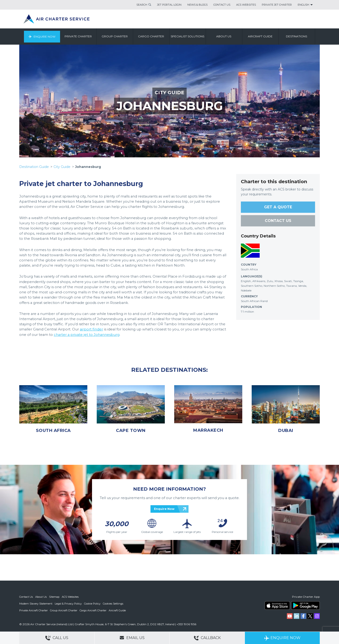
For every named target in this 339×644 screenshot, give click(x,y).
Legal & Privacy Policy (68, 603)
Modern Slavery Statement (36, 603)
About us (224, 36)
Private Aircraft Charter (33, 610)
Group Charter (115, 36)
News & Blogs (197, 5)
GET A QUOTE (278, 207)
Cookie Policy (92, 603)
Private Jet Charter (277, 5)
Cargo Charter (151, 36)
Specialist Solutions (188, 36)
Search (142, 5)
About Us (41, 597)
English (303, 5)
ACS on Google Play (305, 605)
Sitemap (54, 597)
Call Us (57, 638)
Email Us (132, 638)
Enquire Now (44, 36)
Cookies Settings (113, 603)
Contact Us (222, 5)
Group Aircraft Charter (64, 610)
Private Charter (78, 36)
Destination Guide (34, 167)
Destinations (297, 36)
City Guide (62, 167)
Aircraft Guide (260, 36)
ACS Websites (246, 5)
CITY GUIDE (169, 93)
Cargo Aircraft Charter (93, 610)
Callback (207, 638)
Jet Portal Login (169, 5)
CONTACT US (278, 221)
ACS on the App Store (277, 605)
